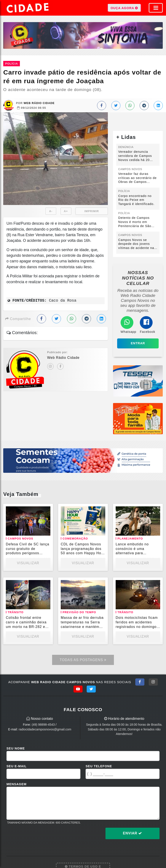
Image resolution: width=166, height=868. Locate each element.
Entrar (138, 343)
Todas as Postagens (83, 660)
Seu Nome (16, 748)
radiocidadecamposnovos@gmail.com (45, 729)
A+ (66, 211)
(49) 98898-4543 (43, 725)
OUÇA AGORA (124, 8)
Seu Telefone (99, 766)
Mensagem (17, 784)
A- (51, 211)
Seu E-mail (17, 766)
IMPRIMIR (92, 211)
